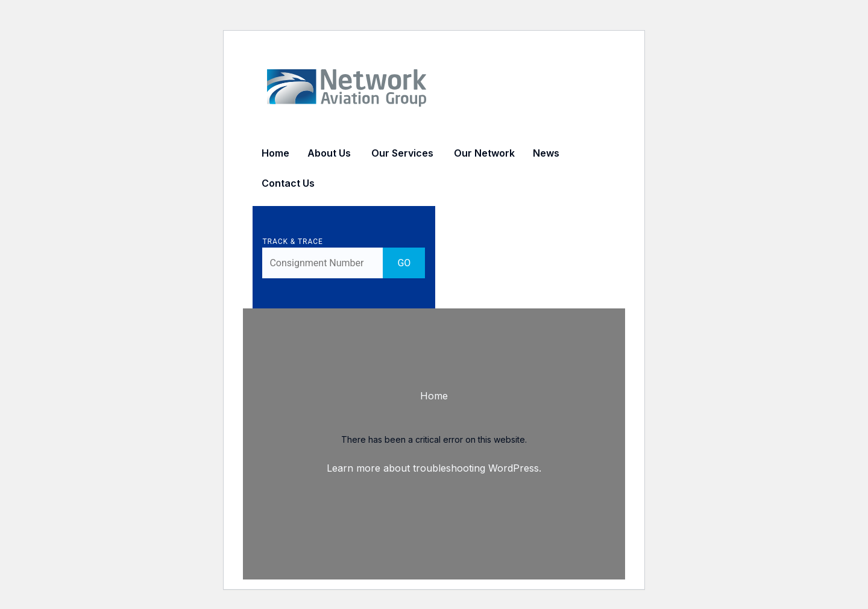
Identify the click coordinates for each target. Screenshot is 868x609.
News (546, 153)
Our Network (484, 153)
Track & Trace (297, 242)
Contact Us (288, 183)
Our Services (402, 153)
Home (275, 153)
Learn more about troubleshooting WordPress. (434, 468)
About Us (329, 153)
